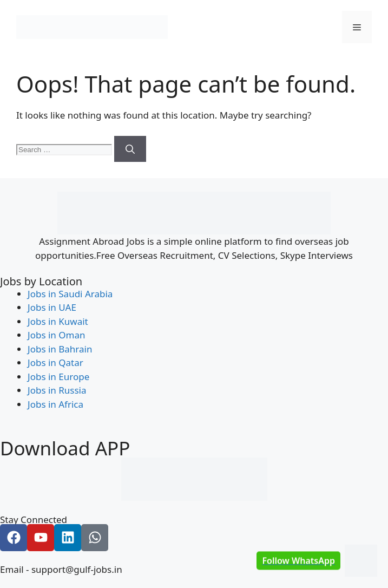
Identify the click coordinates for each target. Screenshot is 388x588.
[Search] (130, 149)
